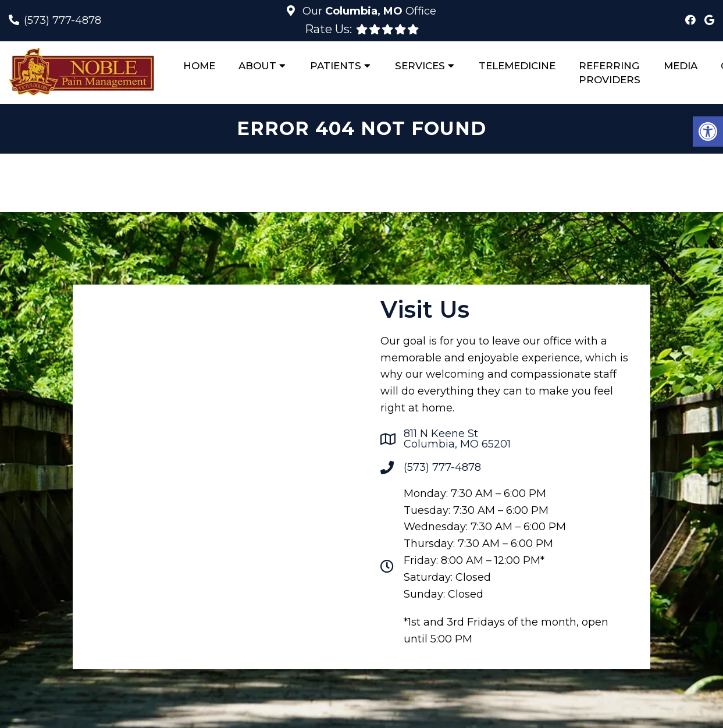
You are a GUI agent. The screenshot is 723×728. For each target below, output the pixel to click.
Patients (336, 66)
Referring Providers (610, 73)
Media (681, 66)
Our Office (368, 11)
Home (199, 66)
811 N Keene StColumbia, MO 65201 (457, 439)
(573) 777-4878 (63, 20)
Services (420, 66)
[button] (708, 132)
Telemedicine (517, 66)
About (257, 66)
